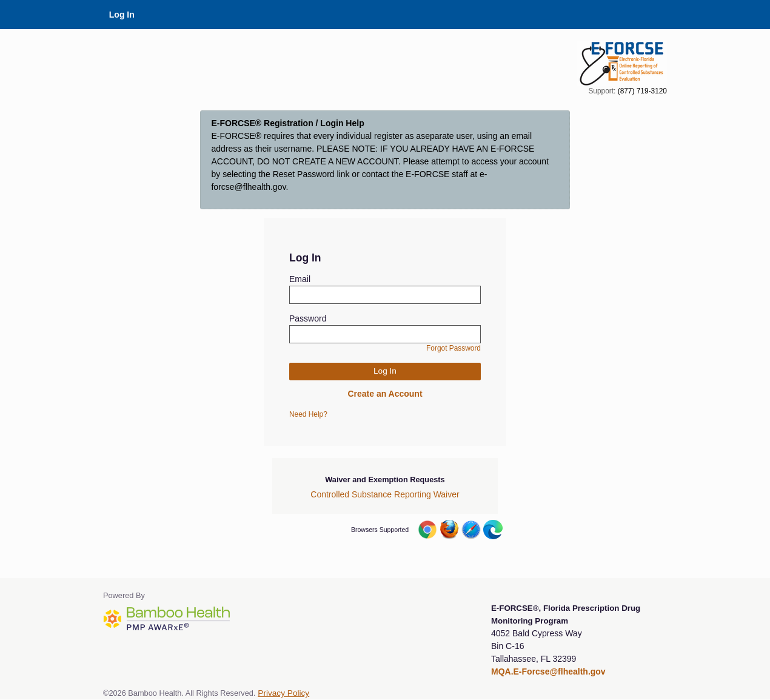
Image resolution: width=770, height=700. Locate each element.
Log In (122, 15)
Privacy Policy (283, 693)
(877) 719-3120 (642, 91)
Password (308, 318)
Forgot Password (454, 348)
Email (300, 279)
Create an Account (385, 394)
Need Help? (308, 414)
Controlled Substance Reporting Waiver (385, 494)
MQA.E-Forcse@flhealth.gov (548, 671)
